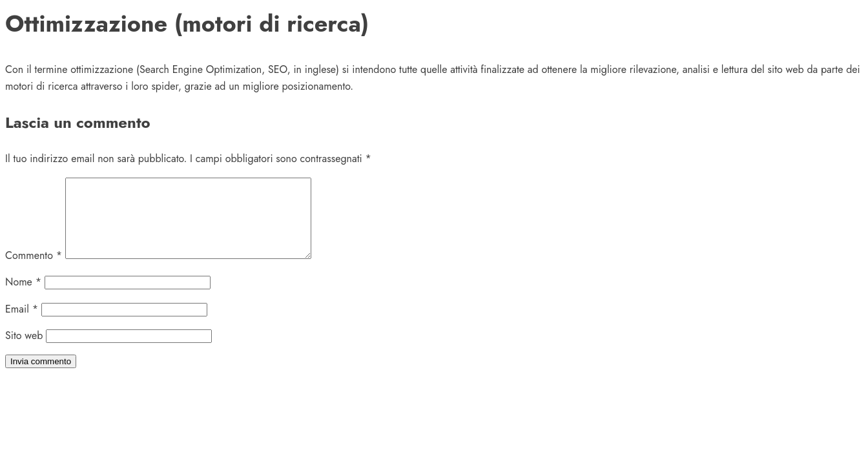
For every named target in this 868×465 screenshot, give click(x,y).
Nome (23, 297)
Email (22, 325)
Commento (34, 271)
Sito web (24, 351)
